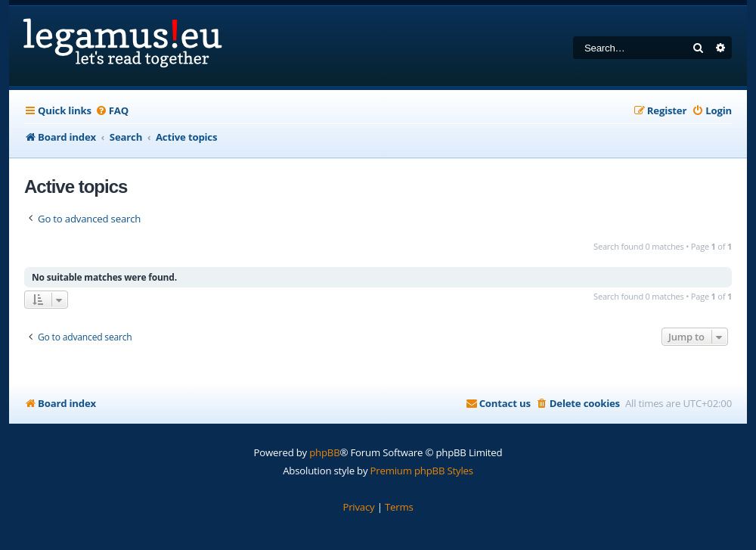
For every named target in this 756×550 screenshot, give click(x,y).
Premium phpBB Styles (422, 471)
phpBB (324, 452)
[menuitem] (112, 111)
